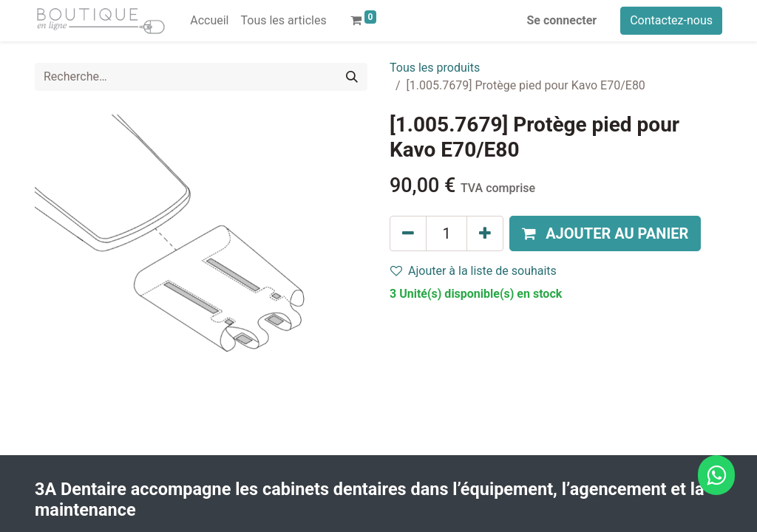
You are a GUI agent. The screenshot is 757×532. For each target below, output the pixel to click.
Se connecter (562, 20)
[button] (605, 233)
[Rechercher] (352, 77)
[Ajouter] (485, 233)
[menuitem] (209, 21)
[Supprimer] (408, 233)
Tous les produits (435, 68)
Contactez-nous (671, 20)
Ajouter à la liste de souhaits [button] (473, 271)
